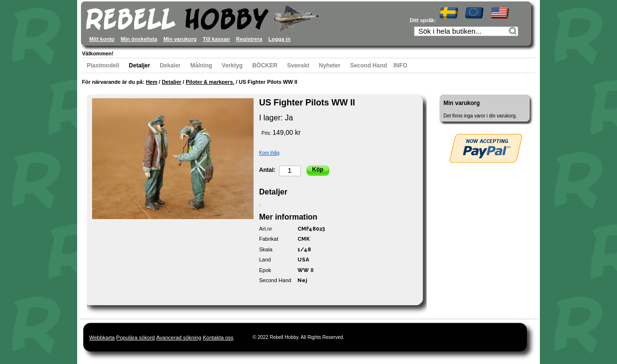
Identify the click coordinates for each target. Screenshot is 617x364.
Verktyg (232, 65)
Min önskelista (139, 39)
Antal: (268, 170)
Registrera (249, 39)
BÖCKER (265, 65)
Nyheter (330, 65)
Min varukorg (180, 39)
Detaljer (139, 65)
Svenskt (298, 65)
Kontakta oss (218, 338)
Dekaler (170, 65)
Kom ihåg (269, 153)
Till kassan (216, 39)
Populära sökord (135, 338)
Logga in (280, 39)
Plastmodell (103, 65)
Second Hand (369, 65)
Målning (201, 65)
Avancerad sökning (179, 338)
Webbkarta (102, 338)
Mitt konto (102, 39)
